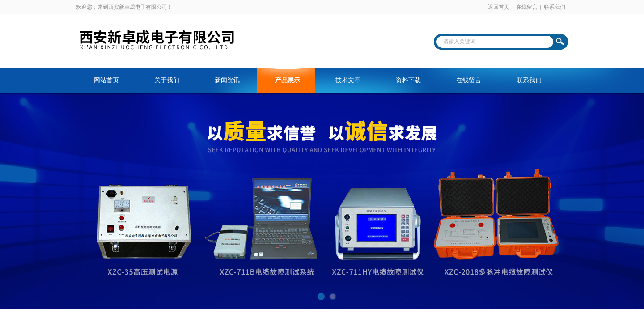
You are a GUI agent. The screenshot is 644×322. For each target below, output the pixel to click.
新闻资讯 (227, 80)
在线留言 (527, 7)
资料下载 (408, 80)
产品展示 (288, 80)
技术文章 (348, 80)
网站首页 (106, 80)
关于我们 (167, 80)
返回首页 (499, 7)
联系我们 (555, 7)
